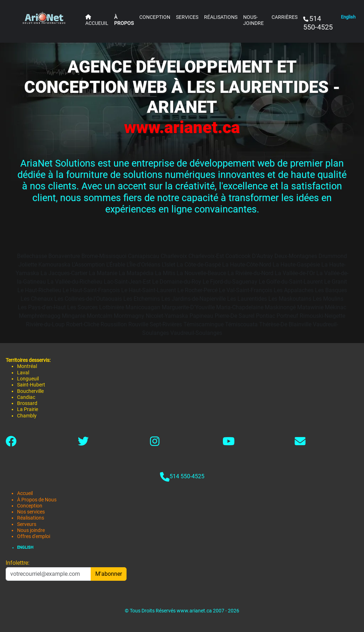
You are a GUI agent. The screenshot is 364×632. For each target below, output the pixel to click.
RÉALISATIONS (221, 17)
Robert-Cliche (83, 324)
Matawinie (310, 307)
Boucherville (30, 391)
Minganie (74, 316)
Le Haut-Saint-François (91, 290)
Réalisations (31, 518)
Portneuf (287, 316)
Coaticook (238, 256)
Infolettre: (18, 563)
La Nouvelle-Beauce (201, 273)
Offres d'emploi (34, 536)
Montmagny (129, 316)
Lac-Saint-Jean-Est (127, 282)
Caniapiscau (144, 256)
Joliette (28, 265)
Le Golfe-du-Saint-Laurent (291, 282)
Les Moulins (328, 299)
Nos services (31, 512)
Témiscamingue (204, 324)
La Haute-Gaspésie (296, 265)
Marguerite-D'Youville (188, 307)
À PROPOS (124, 20)
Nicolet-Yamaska (167, 316)
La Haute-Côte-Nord (247, 265)
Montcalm (100, 316)
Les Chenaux (37, 299)
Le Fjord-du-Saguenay (230, 282)
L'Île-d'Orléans (143, 265)
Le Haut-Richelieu (39, 290)
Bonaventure (64, 256)
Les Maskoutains (290, 299)
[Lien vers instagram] (155, 443)
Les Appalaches (294, 290)
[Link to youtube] (229, 443)
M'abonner (109, 574)
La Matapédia (136, 273)
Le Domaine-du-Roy (177, 282)
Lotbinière (112, 307)
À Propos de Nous (37, 500)
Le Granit (336, 282)
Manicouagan (143, 307)
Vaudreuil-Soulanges (196, 333)
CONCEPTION (155, 17)
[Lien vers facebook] (11, 443)
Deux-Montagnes (296, 256)
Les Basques (331, 290)
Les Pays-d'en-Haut (42, 307)
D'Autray (263, 256)
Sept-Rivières (166, 324)
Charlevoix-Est (206, 256)
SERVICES (187, 17)
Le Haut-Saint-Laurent (149, 290)
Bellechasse (32, 256)
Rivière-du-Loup (45, 324)
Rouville (138, 324)
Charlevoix (174, 256)
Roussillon (114, 324)
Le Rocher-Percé (197, 290)
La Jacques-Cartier (64, 273)
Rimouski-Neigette (322, 316)
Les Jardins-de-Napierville (194, 299)
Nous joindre (31, 530)
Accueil (25, 493)
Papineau (201, 316)
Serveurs (27, 524)
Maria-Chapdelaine (240, 307)
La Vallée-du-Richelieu (75, 282)
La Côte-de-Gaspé (199, 265)
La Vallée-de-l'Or (295, 273)
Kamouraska (54, 265)
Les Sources (82, 307)
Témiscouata (241, 324)
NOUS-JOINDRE (253, 20)
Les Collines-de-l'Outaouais (88, 299)
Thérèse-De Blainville (285, 324)
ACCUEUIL (97, 20)
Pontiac (266, 316)
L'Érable (116, 265)
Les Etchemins (142, 299)
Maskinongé (280, 307)
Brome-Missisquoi (104, 256)
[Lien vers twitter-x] (83, 443)
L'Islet (168, 265)
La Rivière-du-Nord (250, 273)
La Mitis (165, 273)
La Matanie (103, 273)
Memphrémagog (40, 316)
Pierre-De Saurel (235, 316)
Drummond (333, 256)
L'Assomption (88, 265)
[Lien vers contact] (300, 443)
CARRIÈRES (285, 17)
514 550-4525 (187, 476)
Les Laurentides (247, 299)
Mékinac (336, 307)
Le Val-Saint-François (246, 290)
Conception (30, 506)
